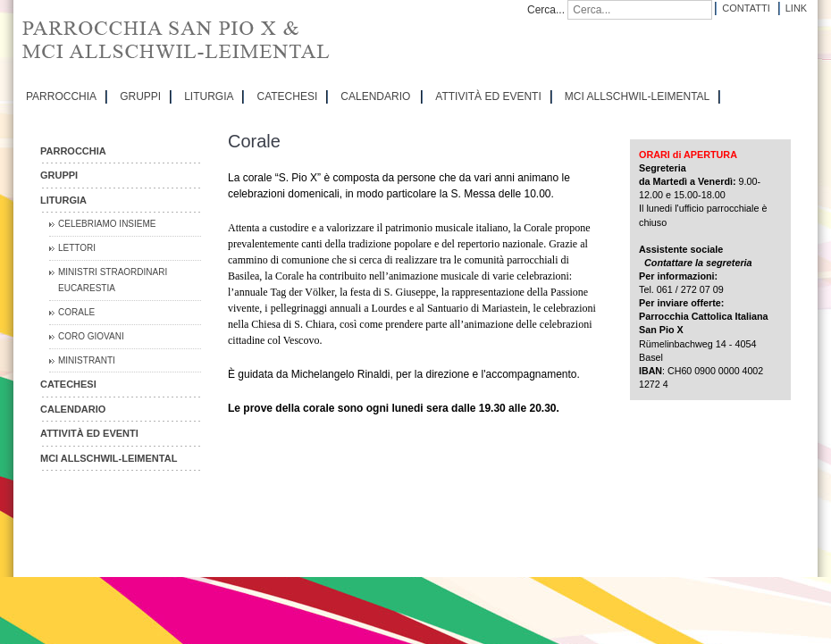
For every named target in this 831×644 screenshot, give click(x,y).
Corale (76, 312)
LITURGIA (209, 96)
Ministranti (87, 360)
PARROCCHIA (61, 96)
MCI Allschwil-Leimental (637, 96)
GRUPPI (140, 96)
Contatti (746, 8)
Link (796, 8)
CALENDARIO (375, 96)
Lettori (77, 248)
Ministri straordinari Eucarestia (113, 280)
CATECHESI (287, 96)
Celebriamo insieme (107, 224)
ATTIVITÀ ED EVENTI (488, 96)
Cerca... (546, 10)
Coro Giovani (91, 336)
